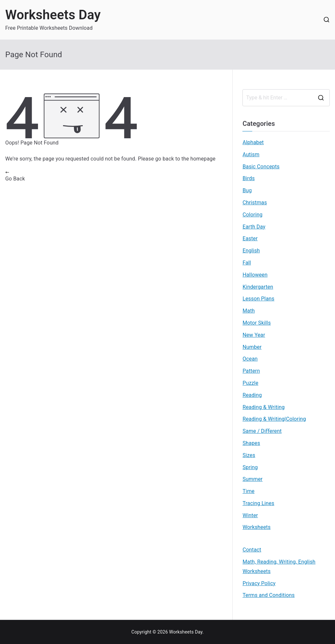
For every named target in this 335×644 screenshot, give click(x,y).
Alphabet (253, 142)
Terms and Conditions (268, 595)
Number (252, 347)
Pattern (251, 371)
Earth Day (254, 227)
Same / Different (262, 431)
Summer (252, 479)
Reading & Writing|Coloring (274, 419)
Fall (247, 263)
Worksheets (256, 527)
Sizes (249, 455)
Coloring (252, 215)
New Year (254, 335)
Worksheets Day (53, 15)
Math (248, 311)
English (251, 251)
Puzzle (250, 383)
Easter (250, 238)
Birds (248, 178)
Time (248, 491)
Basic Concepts (261, 167)
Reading (252, 395)
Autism (251, 154)
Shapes (251, 443)
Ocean (250, 359)
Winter (250, 515)
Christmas (255, 203)
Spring (250, 467)
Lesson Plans (258, 299)
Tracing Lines (258, 503)
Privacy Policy (259, 583)
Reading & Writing (264, 407)
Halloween (255, 275)
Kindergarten (258, 287)
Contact (252, 550)
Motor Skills (256, 323)
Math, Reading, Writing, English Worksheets (279, 567)
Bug (247, 190)
